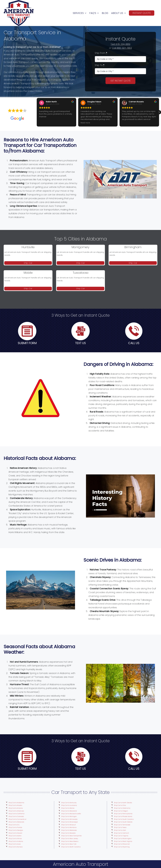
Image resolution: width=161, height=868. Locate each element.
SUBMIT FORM (27, 343)
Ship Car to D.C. (14, 825)
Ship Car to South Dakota (123, 822)
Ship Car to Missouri (68, 825)
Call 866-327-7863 (122, 48)
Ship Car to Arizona (16, 808)
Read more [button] (85, 123)
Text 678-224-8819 (120, 44)
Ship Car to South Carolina (124, 819)
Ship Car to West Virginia (123, 841)
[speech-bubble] (80, 323)
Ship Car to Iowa (15, 844)
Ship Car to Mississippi (69, 822)
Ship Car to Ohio (120, 805)
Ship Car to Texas (120, 827)
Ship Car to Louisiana (69, 805)
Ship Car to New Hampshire (71, 836)
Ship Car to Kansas (16, 847)
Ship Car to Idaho (15, 836)
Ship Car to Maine (68, 808)
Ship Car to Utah (120, 830)
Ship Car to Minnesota (69, 819)
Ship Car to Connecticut (17, 819)
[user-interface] (27, 323)
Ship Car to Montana (69, 827)
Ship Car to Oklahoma (122, 808)
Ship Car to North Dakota (123, 803)
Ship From (101, 53)
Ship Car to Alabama (16, 803)
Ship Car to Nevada (68, 833)
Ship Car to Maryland (69, 811)
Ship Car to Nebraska (69, 830)
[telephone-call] (134, 323)
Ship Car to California (16, 814)
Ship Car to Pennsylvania (123, 814)
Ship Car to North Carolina (71, 847)
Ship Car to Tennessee (122, 825)
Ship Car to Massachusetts (71, 814)
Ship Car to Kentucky (69, 803)
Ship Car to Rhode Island (123, 816)
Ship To (100, 65)
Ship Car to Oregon (121, 811)
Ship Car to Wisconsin (122, 844)
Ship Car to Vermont (121, 833)
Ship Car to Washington (123, 839)
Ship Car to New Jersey (70, 839)
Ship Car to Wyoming (122, 847)
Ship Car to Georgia (16, 830)
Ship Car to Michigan (69, 816)
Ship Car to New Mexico (70, 841)
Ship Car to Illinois (15, 839)
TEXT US (80, 343)
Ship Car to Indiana (16, 841)
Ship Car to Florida (15, 827)
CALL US (134, 343)
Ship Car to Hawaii (15, 833)
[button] (159, 112)
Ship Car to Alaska (15, 805)
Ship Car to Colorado (16, 816)
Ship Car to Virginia (121, 836)
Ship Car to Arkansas (16, 811)
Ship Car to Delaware (16, 822)
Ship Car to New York (69, 844)
